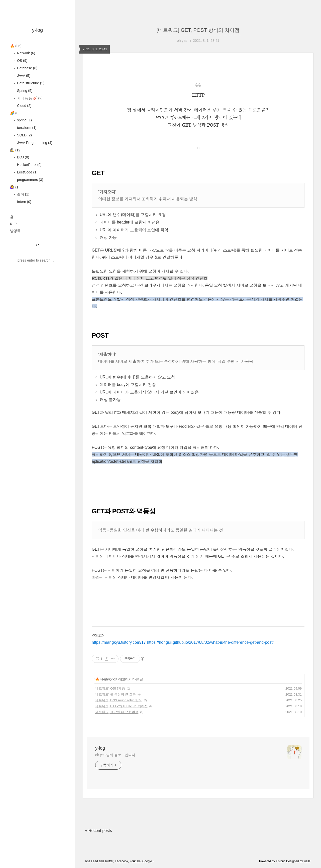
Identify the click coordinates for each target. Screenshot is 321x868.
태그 (14, 224)
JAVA (23, 76)
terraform (26, 128)
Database (27, 68)
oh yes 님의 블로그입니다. (116, 755)
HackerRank (29, 165)
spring (24, 120)
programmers (30, 180)
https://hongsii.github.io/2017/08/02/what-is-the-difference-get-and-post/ (210, 642)
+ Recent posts (98, 831)
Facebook (121, 861)
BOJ (23, 157)
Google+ (148, 861)
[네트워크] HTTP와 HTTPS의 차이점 (121, 706)
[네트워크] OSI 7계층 (110, 688)
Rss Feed (91, 861)
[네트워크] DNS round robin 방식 (118, 700)
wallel (307, 861)
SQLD (24, 135)
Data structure (30, 83)
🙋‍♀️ (15, 187)
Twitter (109, 861)
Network (26, 53)
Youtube (135, 861)
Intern (24, 202)
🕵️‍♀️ (16, 150)
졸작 (23, 194)
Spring (24, 91)
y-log (37, 30)
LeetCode (27, 172)
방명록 (15, 231)
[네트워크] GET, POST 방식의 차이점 (198, 30)
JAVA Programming (34, 143)
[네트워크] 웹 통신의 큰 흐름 (115, 694)
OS (22, 61)
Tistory (280, 861)
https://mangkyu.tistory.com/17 (119, 642)
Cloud (24, 106)
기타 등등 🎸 (29, 98)
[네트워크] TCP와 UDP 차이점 (116, 712)
